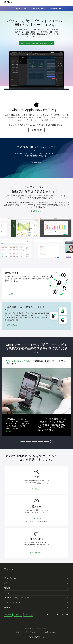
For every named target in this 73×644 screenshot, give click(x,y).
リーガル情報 (25, 632)
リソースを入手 (12, 325)
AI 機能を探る (37, 163)
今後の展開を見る (36, 130)
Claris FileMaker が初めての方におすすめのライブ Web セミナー (36, 8)
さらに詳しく (36, 211)
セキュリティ (53, 632)
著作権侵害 (45, 632)
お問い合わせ (28, 615)
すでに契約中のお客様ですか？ (36, 522)
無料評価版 (8, 615)
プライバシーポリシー (35, 632)
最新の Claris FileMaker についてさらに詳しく (37, 43)
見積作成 (18, 615)
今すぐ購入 (36, 518)
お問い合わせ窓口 (36, 553)
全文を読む (10, 431)
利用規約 (18, 632)
